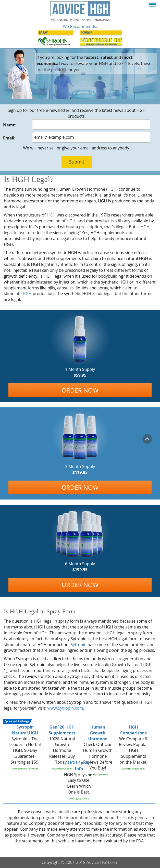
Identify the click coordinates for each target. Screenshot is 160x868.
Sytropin (79, 645)
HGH (51, 215)
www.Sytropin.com (65, 708)
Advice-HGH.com (102, 862)
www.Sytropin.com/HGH (25, 769)
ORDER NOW (80, 390)
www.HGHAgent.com (133, 769)
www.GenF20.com (62, 769)
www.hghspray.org (79, 799)
